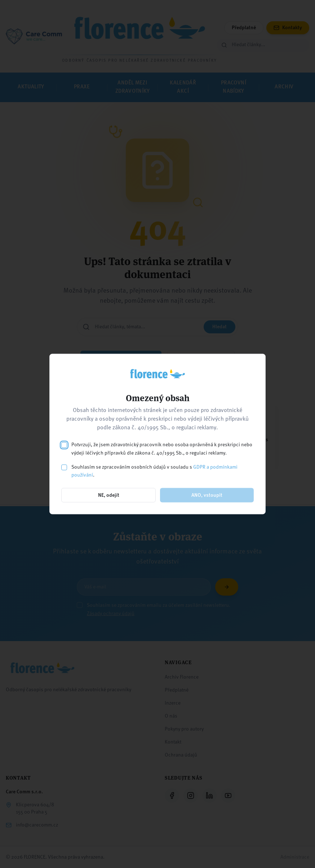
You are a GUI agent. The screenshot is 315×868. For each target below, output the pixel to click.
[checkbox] (64, 445)
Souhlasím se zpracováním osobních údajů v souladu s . (154, 471)
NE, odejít (109, 495)
